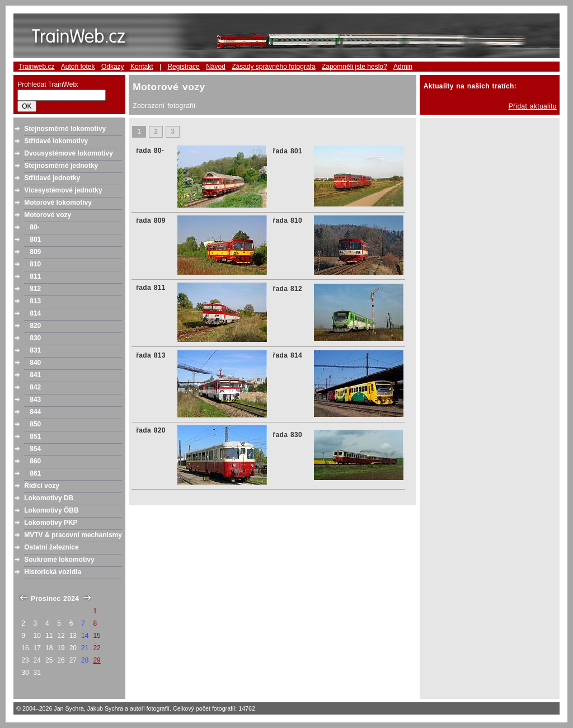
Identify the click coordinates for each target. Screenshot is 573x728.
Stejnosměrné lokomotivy (65, 129)
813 (35, 301)
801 (35, 239)
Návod (216, 67)
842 (35, 387)
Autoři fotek (78, 67)
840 (35, 363)
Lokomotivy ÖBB (51, 510)
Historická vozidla (53, 572)
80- (34, 227)
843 (35, 400)
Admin (403, 67)
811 (35, 276)
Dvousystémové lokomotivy (69, 153)
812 (35, 289)
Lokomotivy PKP (51, 523)
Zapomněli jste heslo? (354, 67)
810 (35, 264)
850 (35, 424)
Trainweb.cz (36, 67)
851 (35, 436)
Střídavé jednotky (52, 178)
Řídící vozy (42, 486)
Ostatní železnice (51, 547)
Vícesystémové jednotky (63, 190)
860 (35, 461)
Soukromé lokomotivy (59, 560)
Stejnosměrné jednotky (61, 166)
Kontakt (142, 67)
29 (97, 660)
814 (35, 313)
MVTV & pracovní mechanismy (73, 535)
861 (35, 473)
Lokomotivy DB (49, 498)
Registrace (183, 67)
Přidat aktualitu (533, 106)
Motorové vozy (48, 215)
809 (35, 252)
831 (35, 350)
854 (35, 449)
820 (35, 326)
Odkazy (113, 67)
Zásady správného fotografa (273, 67)
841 (35, 375)
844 (35, 412)
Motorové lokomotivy (58, 203)
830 (35, 338)
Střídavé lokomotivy (56, 141)
